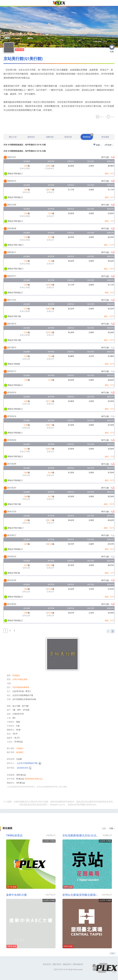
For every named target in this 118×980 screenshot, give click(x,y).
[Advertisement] (59, 127)
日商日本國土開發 (20, 679)
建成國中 (20, 752)
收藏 (112, 46)
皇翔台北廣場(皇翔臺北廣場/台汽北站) (81, 895)
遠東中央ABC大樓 (16, 895)
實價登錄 (88, 136)
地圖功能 (50, 137)
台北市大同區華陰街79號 (27, 763)
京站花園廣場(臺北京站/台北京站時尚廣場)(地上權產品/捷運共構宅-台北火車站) (81, 835)
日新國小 (20, 748)
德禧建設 (16, 675)
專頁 (102, 117)
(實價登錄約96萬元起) (34, 779)
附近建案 (105, 137)
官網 (113, 117)
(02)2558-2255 (22, 768)
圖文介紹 (13, 137)
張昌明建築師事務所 (21, 687)
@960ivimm (91, 805)
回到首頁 (47, 964)
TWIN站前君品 (14, 835)
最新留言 (31, 137)
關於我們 (57, 964)
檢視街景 (68, 137)
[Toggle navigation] (4, 3)
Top (114, 971)
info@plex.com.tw (57, 805)
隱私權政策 (78, 964)
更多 (113, 953)
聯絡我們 (67, 964)
